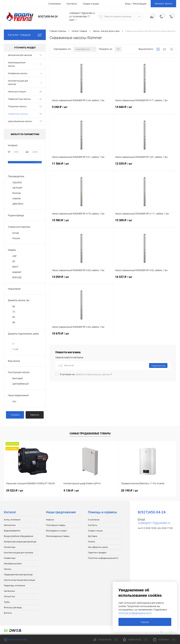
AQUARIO (17, 183)
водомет (17, 272)
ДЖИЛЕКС (18, 204)
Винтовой (18, 378)
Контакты (72, 4)
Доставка (93, 536)
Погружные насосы (17, 106)
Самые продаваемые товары (90, 434)
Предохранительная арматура (18, 575)
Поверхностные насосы (19, 99)
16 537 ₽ (144, 279)
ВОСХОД (17, 277)
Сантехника (9, 591)
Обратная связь (16, 640)
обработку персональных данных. (93, 374)
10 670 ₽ (81, 336)
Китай (16, 233)
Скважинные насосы (18, 114)
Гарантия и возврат (97, 553)
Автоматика (10, 525)
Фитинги (8, 613)
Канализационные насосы (17, 64)
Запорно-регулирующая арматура (20, 542)
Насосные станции (17, 92)
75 (14, 312)
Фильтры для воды (13, 607)
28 (41, 92)
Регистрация (140, 4)
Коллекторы (10, 547)
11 (41, 64)
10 (41, 55)
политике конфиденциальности (135, 613)
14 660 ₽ (144, 110)
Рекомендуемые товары (58, 536)
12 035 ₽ (144, 166)
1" (13, 344)
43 (41, 114)
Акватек (17, 198)
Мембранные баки (13, 564)
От (9, 152)
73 (41, 121)
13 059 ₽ (81, 279)
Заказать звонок (163, 4)
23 (41, 106)
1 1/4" (15, 349)
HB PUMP (17, 188)
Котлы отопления (12, 520)
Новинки (50, 520)
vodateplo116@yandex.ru (154, 523)
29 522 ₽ (15, 490)
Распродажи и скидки (56, 531)
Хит (14, 401)
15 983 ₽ (81, 223)
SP (14, 261)
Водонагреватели (12, 531)
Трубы (7, 602)
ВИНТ (15, 267)
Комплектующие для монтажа (18, 553)
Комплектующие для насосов (18, 82)
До (27, 152)
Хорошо (145, 622)
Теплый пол (9, 596)
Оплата (91, 542)
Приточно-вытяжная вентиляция (19, 580)
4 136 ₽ (71, 490)
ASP (15, 256)
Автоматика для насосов (20, 55)
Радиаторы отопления (14, 586)
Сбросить (35, 415)
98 (14, 322)
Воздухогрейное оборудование (18, 536)
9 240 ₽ (81, 110)
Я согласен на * (86, 374)
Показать (15, 415)
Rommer (17, 193)
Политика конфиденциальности (103, 558)
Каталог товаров (25, 35)
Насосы (8, 569)
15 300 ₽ (144, 223)
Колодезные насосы (18, 73)
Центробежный (21, 384)
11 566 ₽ (81, 166)
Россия (16, 238)
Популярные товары (56, 525)
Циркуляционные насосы (20, 121)
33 (41, 99)
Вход (128, 4)
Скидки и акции (91, 4)
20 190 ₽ (130, 490)
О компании (55, 4)
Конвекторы (10, 558)
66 (14, 306)
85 (14, 317)
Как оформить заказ (98, 547)
